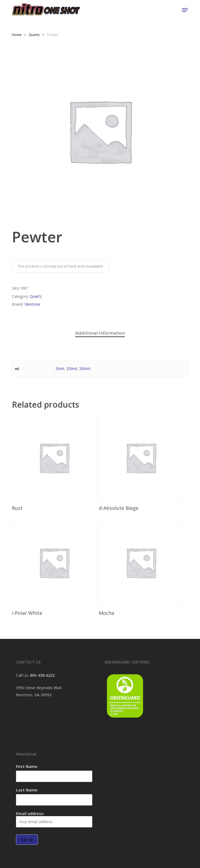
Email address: (54, 819)
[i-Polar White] (54, 563)
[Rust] (54, 458)
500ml (85, 369)
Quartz (34, 35)
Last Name (27, 790)
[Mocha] (141, 563)
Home (17, 35)
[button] (185, 10)
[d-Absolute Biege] (141, 458)
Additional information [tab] (100, 333)
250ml (72, 369)
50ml (60, 369)
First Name (27, 766)
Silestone (32, 304)
